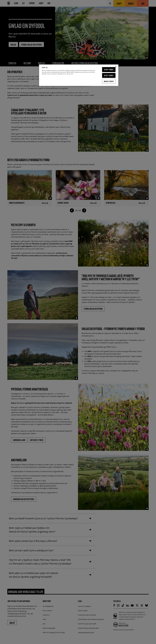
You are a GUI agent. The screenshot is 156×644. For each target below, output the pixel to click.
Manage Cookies (109, 81)
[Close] (116, 67)
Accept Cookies (109, 70)
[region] (79, 75)
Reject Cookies (109, 75)
